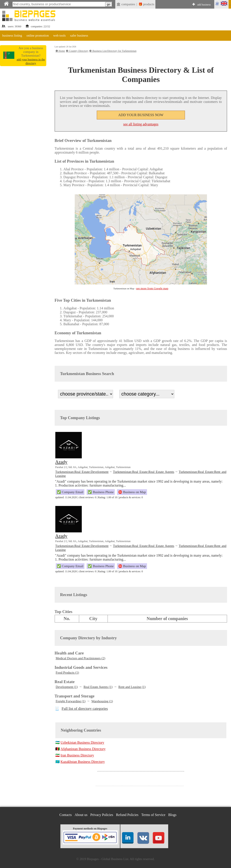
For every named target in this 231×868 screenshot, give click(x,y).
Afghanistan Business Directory (83, 749)
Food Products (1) (67, 673)
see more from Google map (152, 288)
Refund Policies (127, 815)
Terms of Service (153, 815)
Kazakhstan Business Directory (83, 762)
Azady (61, 462)
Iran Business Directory (77, 755)
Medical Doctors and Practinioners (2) (81, 658)
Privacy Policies (102, 815)
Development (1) (67, 687)
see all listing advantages (141, 124)
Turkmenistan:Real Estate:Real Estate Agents (144, 472)
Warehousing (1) (102, 701)
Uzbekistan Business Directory (82, 743)
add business (204, 5)
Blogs (172, 815)
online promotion (38, 35)
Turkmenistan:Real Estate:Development (82, 472)
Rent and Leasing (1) (132, 687)
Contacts (66, 815)
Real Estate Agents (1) (98, 687)
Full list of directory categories (85, 709)
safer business (79, 35)
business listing (12, 35)
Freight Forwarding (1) (71, 701)
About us (81, 815)
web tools (59, 35)
